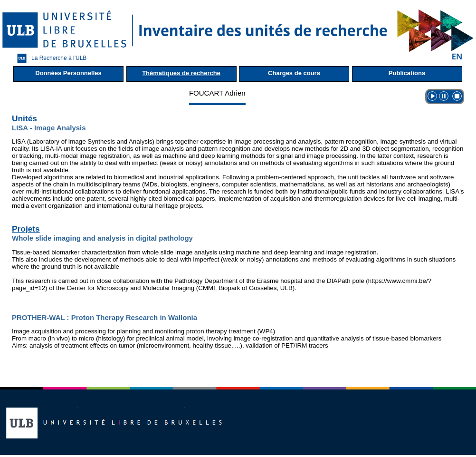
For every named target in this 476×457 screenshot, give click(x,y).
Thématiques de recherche (181, 73)
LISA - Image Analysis (49, 128)
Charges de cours (294, 73)
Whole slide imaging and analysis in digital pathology (102, 238)
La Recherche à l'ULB (49, 58)
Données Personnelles (68, 73)
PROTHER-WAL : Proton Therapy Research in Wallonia (105, 317)
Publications (407, 73)
